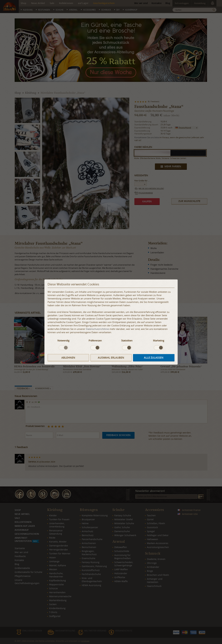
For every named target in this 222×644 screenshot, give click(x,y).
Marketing (159, 340)
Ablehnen (68, 358)
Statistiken (127, 340)
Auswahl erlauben (111, 358)
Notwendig (63, 340)
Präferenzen (95, 340)
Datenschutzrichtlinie (97, 329)
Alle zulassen (154, 358)
